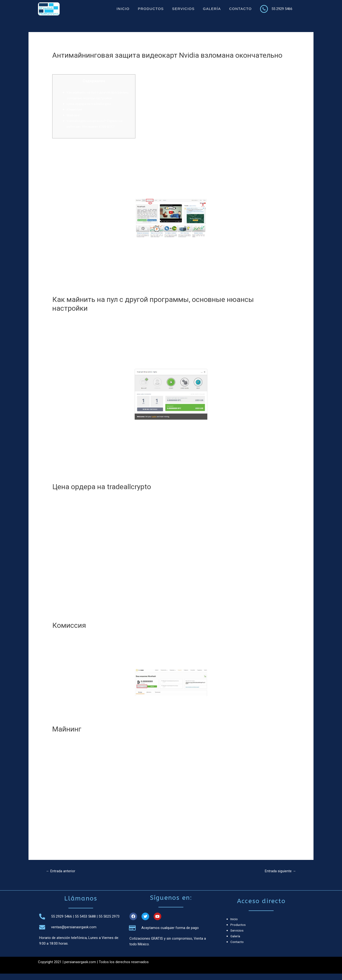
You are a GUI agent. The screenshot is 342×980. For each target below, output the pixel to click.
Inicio (123, 9)
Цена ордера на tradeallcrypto (91, 109)
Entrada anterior (62, 877)
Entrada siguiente (279, 877)
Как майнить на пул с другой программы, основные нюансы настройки (92, 98)
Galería (212, 9)
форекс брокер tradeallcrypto (257, 753)
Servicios (183, 9)
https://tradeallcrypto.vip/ (194, 804)
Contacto (240, 9)
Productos (151, 9)
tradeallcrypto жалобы (192, 510)
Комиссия (75, 115)
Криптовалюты (67, 64)
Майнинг (74, 121)
